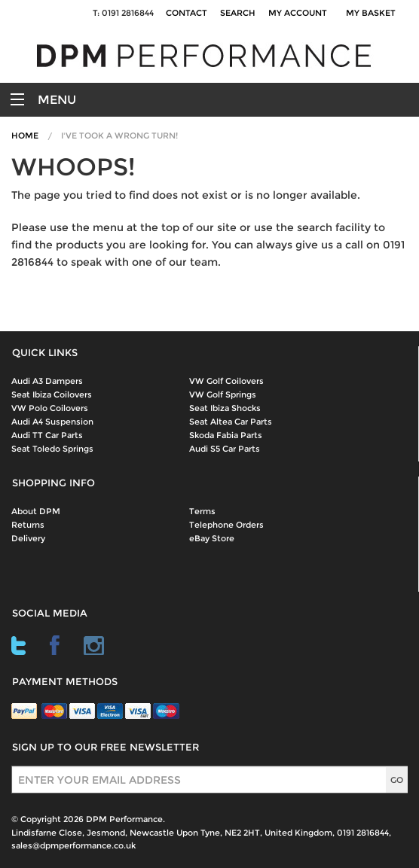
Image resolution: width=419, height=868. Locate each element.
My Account (298, 13)
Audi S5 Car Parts (225, 449)
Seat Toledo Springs (52, 449)
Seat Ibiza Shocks (225, 408)
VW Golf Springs (223, 394)
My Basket (373, 13)
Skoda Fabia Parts (226, 435)
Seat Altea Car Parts (231, 422)
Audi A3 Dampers (47, 381)
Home (25, 136)
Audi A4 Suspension (52, 422)
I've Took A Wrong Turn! (119, 136)
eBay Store (212, 538)
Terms (202, 511)
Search (238, 13)
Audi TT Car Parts (47, 435)
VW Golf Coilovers (226, 381)
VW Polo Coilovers (50, 408)
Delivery (28, 538)
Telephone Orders (226, 525)
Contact (187, 13)
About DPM (36, 511)
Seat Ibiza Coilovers (52, 394)
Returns (28, 525)
